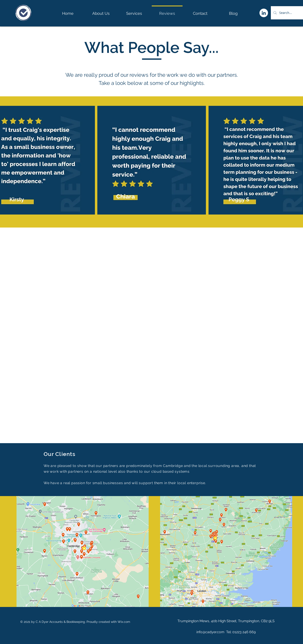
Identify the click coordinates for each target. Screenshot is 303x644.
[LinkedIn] (264, 13)
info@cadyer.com (210, 632)
